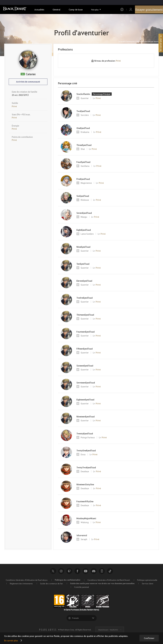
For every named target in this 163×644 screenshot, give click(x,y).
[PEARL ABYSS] (48, 630)
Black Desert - (108, 630)
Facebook (77, 571)
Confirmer (149, 638)
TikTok (110, 571)
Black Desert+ (102, 571)
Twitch (69, 571)
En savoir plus (11, 640)
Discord (94, 571)
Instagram (61, 571)
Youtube (86, 571)
